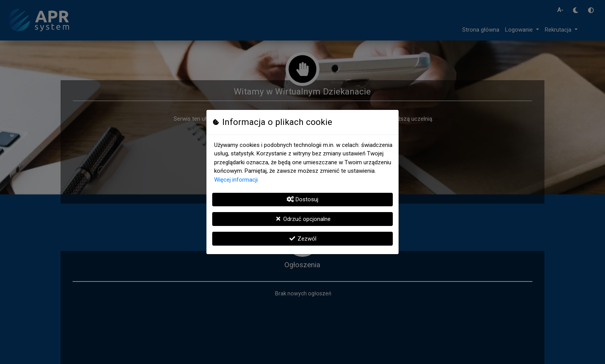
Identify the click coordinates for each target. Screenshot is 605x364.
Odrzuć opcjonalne (302, 219)
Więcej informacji (236, 180)
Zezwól (302, 239)
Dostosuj (302, 199)
